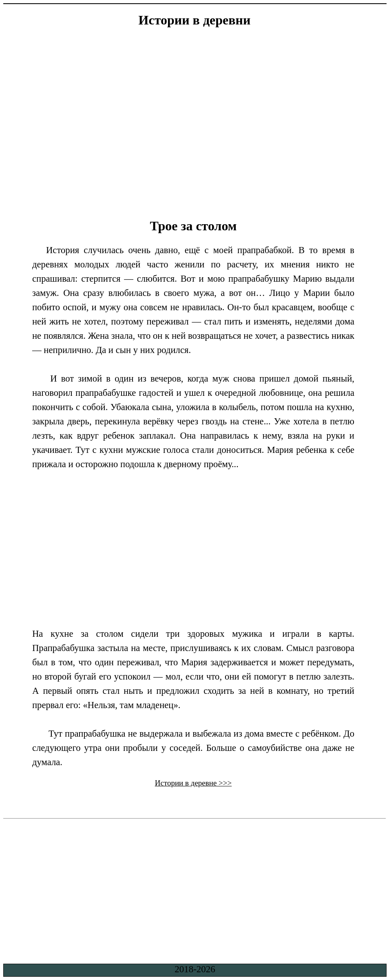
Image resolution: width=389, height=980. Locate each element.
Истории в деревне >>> (193, 783)
